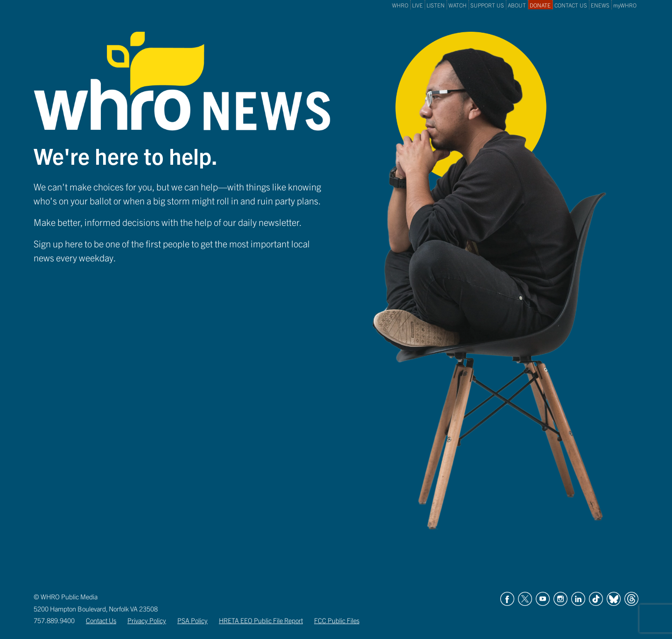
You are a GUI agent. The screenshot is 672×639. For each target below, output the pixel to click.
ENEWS (600, 5)
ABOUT (517, 5)
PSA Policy (192, 620)
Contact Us (101, 620)
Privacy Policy (147, 620)
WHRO (400, 5)
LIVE (417, 5)
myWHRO (625, 5)
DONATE (540, 5)
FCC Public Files (337, 620)
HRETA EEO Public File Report (261, 620)
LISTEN (436, 5)
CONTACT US (571, 5)
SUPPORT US (487, 5)
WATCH (458, 5)
